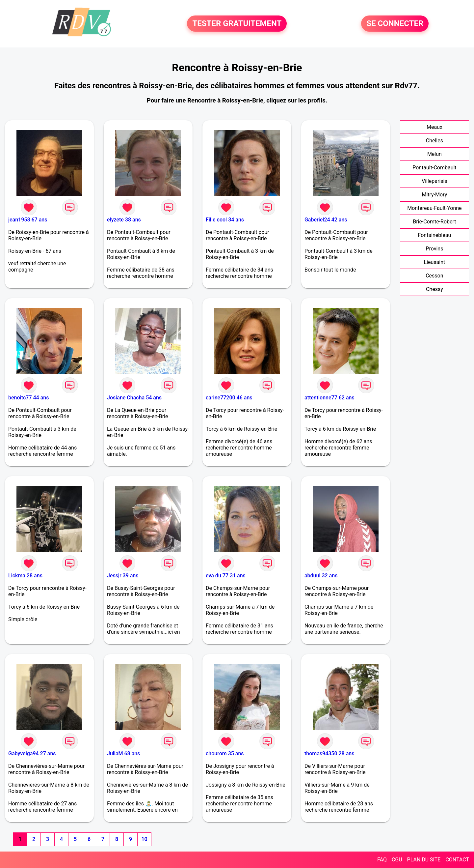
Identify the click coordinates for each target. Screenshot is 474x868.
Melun (434, 154)
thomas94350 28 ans (329, 753)
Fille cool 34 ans (225, 220)
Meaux (434, 127)
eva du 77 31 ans (226, 576)
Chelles (434, 141)
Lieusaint (435, 262)
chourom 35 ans (225, 753)
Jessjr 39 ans (123, 576)
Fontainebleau (435, 235)
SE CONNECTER (395, 24)
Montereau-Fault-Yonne (434, 208)
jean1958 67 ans (28, 220)
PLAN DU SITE (424, 860)
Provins (434, 249)
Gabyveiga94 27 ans (32, 753)
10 (144, 839)
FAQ (382, 860)
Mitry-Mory (434, 195)
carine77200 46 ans (229, 398)
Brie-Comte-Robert (434, 222)
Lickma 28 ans (25, 576)
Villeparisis (434, 181)
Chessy (434, 289)
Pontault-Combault (434, 168)
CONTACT (457, 860)
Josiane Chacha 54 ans (134, 398)
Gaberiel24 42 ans (326, 220)
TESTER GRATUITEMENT (237, 24)
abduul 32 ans (321, 576)
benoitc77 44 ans (28, 398)
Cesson (434, 276)
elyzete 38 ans (124, 220)
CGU (397, 860)
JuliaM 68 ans (123, 753)
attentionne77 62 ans (329, 398)
